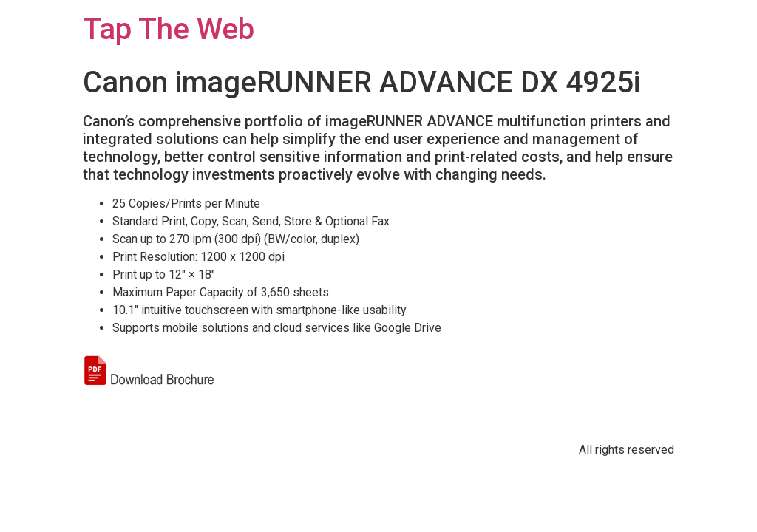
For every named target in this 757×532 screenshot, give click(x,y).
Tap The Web (169, 29)
